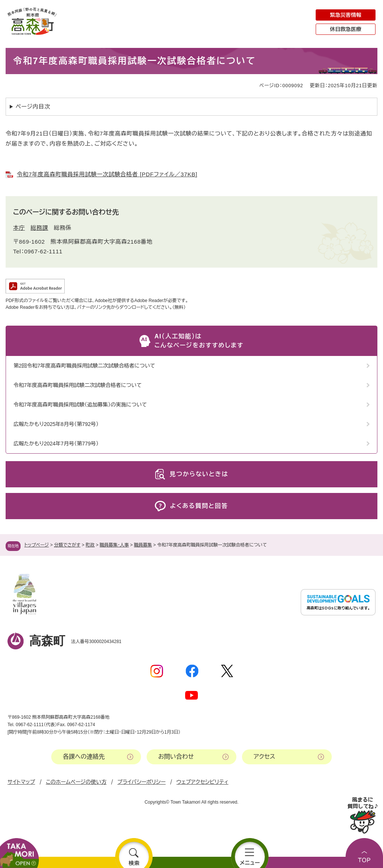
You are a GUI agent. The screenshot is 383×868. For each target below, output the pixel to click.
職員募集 (143, 545)
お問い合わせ (176, 757)
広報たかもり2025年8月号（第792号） (56, 424)
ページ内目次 (33, 106)
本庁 (19, 228)
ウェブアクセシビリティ (203, 782)
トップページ (37, 545)
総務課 (39, 228)
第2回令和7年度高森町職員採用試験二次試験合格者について (84, 366)
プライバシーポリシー (142, 782)
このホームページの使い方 (76, 782)
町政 (90, 545)
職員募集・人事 (114, 545)
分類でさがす (67, 545)
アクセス (264, 757)
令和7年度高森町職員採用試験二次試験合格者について (78, 385)
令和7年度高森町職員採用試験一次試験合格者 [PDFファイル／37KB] (107, 174)
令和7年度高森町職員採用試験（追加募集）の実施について (80, 405)
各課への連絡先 (84, 757)
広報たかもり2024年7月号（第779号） (56, 444)
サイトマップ (21, 782)
